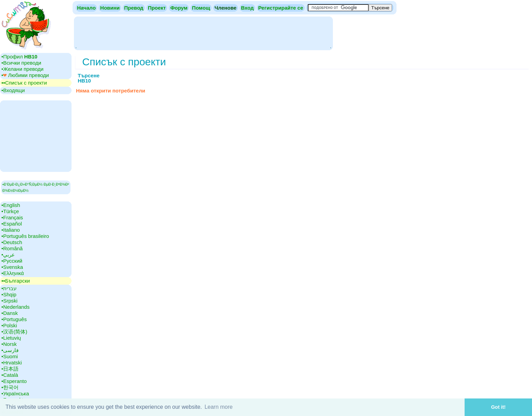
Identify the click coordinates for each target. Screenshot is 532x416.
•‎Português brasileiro (25, 236)
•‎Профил (19, 57)
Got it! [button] (498, 407)
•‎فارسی (10, 350)
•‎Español (12, 224)
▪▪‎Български (16, 281)
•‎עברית (9, 288)
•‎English (11, 205)
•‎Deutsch (12, 242)
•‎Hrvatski (12, 363)
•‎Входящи (13, 90)
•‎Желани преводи (22, 69)
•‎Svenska (12, 267)
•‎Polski (9, 325)
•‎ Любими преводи (25, 75)
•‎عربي (8, 255)
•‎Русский (12, 261)
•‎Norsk (9, 344)
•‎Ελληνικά (13, 273)
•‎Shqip (9, 294)
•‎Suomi (10, 356)
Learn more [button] (219, 407)
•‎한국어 (10, 387)
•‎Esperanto (14, 381)
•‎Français (12, 217)
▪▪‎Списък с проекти (24, 83)
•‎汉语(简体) (14, 332)
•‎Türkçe (10, 211)
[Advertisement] (203, 33)
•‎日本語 (10, 369)
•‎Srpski (9, 301)
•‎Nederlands (15, 307)
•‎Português (14, 319)
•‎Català (10, 375)
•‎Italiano (11, 230)
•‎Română (12, 248)
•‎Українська (15, 393)
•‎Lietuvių (11, 338)
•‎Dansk (10, 313)
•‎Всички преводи (21, 63)
